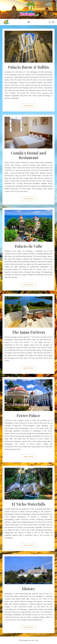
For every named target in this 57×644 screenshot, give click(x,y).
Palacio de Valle (29, 246)
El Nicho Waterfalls (29, 504)
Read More (29, 106)
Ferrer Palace (28, 415)
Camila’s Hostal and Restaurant (29, 155)
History (29, 589)
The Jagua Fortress (28, 332)
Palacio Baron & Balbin (28, 67)
